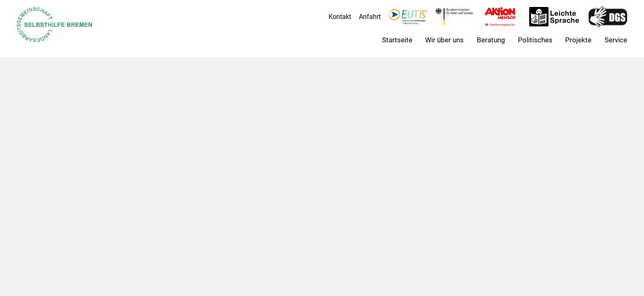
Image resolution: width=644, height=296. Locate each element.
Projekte (578, 40)
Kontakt (340, 17)
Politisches (535, 40)
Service (616, 40)
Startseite (397, 40)
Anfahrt (370, 17)
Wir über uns (444, 40)
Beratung (491, 40)
